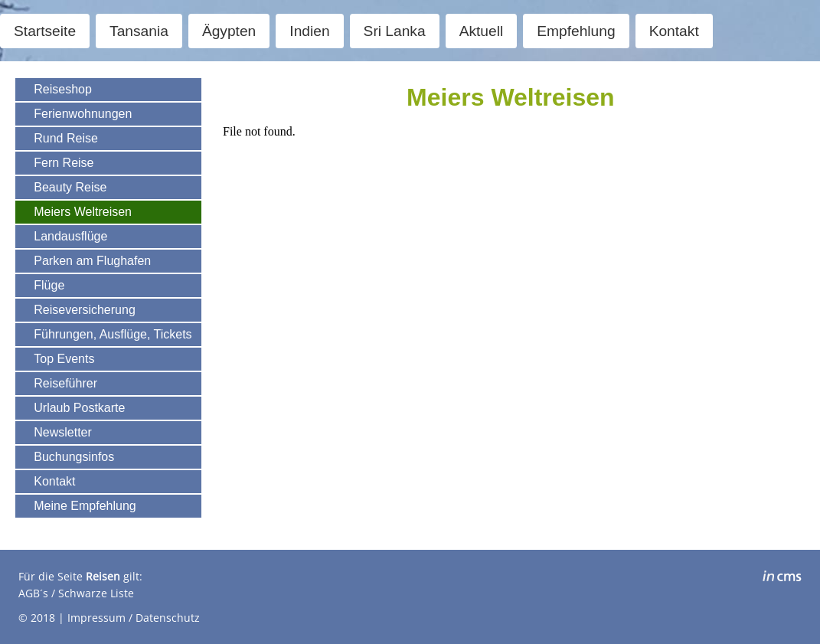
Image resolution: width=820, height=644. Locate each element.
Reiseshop (63, 89)
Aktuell (482, 31)
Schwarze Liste (96, 593)
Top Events (64, 359)
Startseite (45, 31)
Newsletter (63, 432)
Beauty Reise (70, 187)
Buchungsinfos (74, 457)
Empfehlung (576, 31)
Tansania (139, 31)
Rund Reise (66, 138)
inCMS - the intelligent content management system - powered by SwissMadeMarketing (782, 578)
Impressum (96, 618)
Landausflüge (70, 236)
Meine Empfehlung (85, 506)
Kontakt (674, 31)
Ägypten (229, 31)
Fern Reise (64, 163)
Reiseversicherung (85, 310)
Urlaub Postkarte (79, 408)
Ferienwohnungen (83, 114)
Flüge (49, 285)
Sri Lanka (395, 31)
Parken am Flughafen (92, 261)
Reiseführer (65, 383)
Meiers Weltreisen (83, 212)
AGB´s (33, 593)
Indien (309, 31)
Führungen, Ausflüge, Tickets (113, 334)
